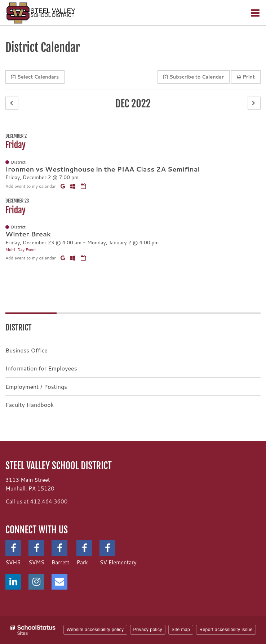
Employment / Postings (36, 387)
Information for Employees (41, 368)
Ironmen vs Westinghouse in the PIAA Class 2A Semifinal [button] (103, 169)
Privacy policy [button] (148, 630)
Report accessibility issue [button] (226, 630)
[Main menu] (255, 13)
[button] (12, 103)
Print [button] (246, 77)
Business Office (26, 350)
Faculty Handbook (30, 405)
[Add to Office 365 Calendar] (74, 186)
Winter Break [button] (28, 234)
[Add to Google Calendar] (64, 186)
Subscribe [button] (194, 77)
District (18, 327)
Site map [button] (181, 630)
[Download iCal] (83, 186)
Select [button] (35, 77)
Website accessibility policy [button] (95, 630)
